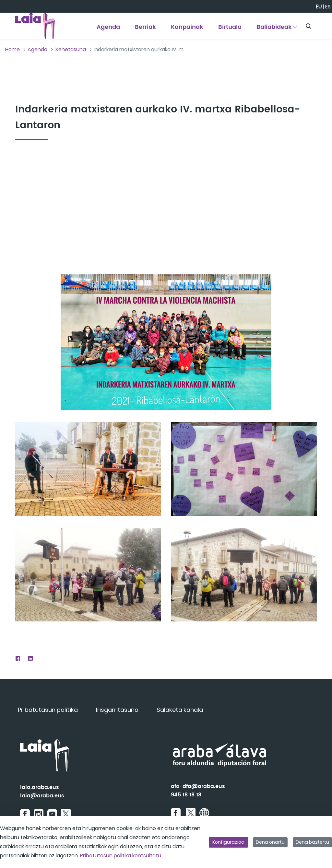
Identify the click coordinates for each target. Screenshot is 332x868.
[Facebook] (18, 658)
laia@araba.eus (42, 796)
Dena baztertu (312, 842)
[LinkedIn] (30, 658)
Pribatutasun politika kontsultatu (121, 856)
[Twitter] (5, 658)
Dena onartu (270, 842)
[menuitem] (108, 29)
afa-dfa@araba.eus (198, 786)
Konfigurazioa (228, 842)
